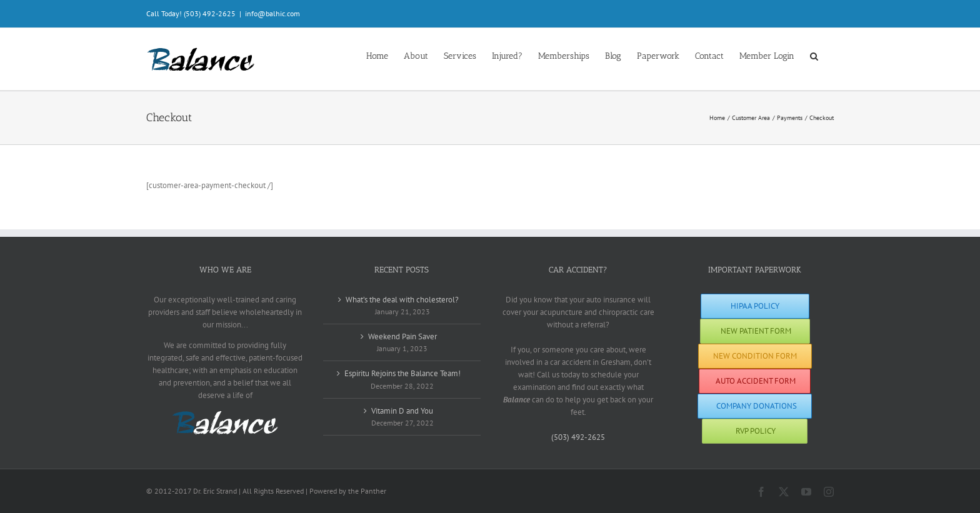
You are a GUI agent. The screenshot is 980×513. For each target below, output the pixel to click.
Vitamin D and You (402, 411)
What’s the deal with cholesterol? (402, 300)
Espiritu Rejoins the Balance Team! (402, 373)
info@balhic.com (272, 13)
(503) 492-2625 (578, 437)
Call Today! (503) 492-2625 (191, 13)
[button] (814, 55)
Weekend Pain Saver (402, 336)
